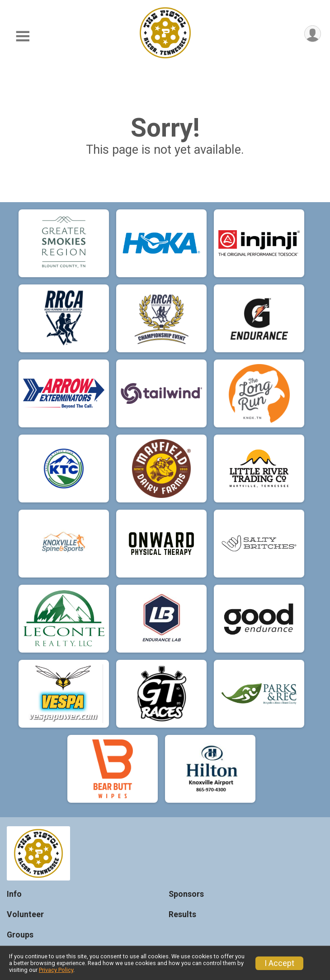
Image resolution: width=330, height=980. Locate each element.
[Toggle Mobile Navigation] (23, 36)
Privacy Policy (56, 970)
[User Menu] (313, 34)
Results (182, 914)
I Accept (279, 963)
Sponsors (186, 894)
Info (14, 894)
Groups (20, 935)
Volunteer (25, 914)
